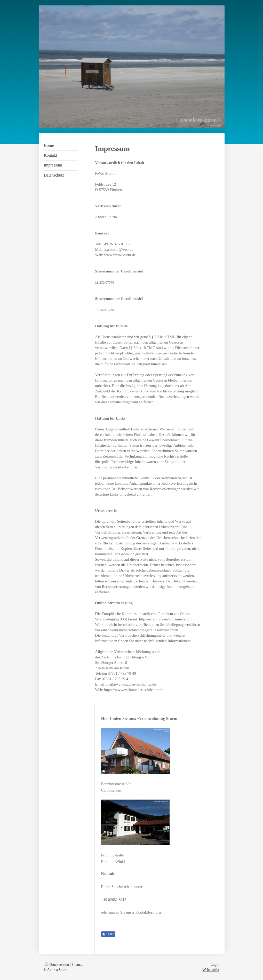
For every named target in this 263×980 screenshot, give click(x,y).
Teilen (108, 934)
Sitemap (77, 965)
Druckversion (57, 965)
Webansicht (211, 970)
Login (215, 965)
